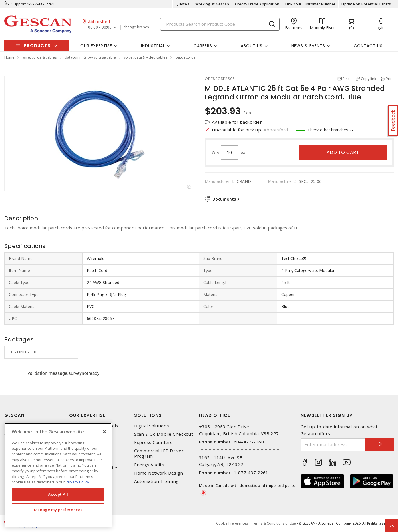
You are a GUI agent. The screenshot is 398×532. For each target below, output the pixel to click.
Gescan (14, 415)
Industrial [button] (153, 46)
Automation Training (156, 481)
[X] (104, 432)
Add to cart (343, 152)
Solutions (148, 415)
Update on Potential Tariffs (366, 4)
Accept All (58, 494)
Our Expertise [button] (96, 46)
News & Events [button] (308, 46)
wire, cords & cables (40, 57)
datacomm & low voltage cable (90, 57)
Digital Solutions (152, 426)
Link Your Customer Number (310, 4)
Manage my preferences (58, 510)
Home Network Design (159, 473)
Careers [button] (203, 46)
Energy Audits (149, 465)
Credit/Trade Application (257, 4)
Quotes (182, 4)
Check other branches (328, 130)
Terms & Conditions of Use (274, 523)
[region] (58, 475)
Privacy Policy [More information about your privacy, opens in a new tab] (77, 482)
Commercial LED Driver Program (159, 453)
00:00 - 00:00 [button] (100, 27)
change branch (136, 27)
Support (19, 4)
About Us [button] (252, 46)
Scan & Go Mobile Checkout (164, 434)
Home (9, 57)
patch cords (186, 57)
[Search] (220, 24)
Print (390, 79)
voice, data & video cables (146, 57)
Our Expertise (87, 415)
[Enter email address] (333, 445)
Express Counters (153, 442)
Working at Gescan (212, 4)
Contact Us (368, 46)
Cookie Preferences (232, 523)
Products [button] (37, 46)
